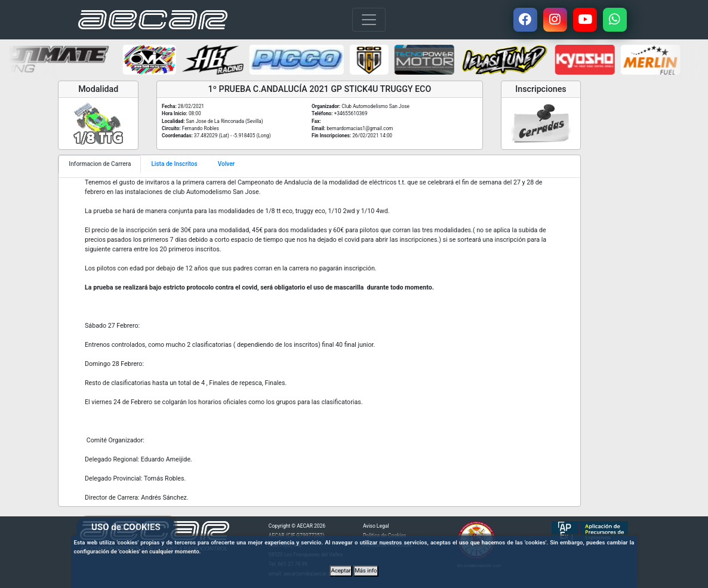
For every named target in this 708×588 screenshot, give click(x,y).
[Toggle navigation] (369, 20)
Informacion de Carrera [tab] (100, 164)
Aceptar (341, 570)
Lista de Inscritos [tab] (174, 164)
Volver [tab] (226, 164)
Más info (366, 570)
